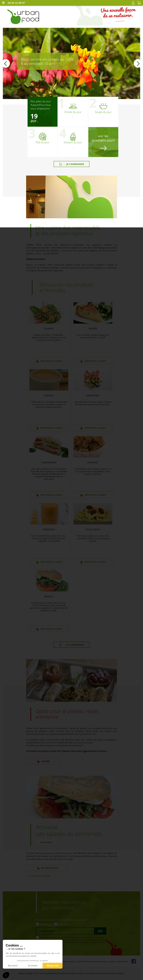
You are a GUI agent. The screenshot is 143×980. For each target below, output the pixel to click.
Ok (100, 931)
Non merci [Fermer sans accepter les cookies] (13, 966)
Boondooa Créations (116, 973)
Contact (81, 973)
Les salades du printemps (69, 834)
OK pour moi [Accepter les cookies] (53, 966)
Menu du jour (46, 924)
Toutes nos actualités (41, 876)
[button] (6, 63)
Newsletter (63, 924)
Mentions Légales (26, 973)
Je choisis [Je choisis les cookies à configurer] (33, 966)
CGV (36, 973)
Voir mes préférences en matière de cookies (58, 973)
